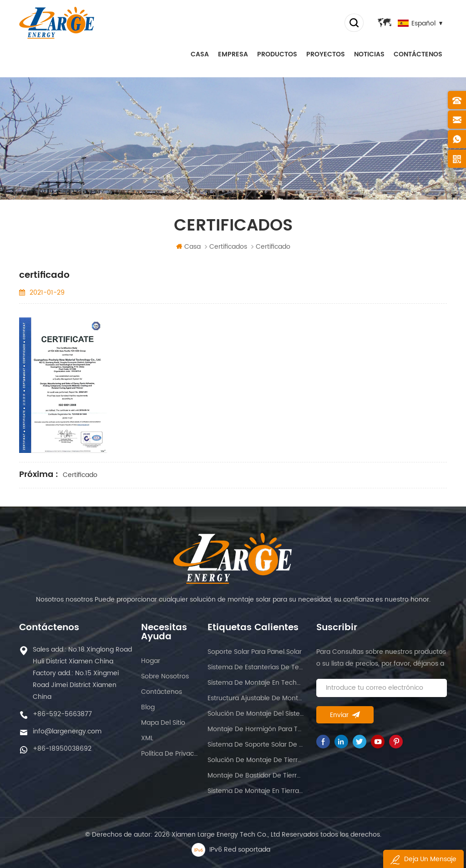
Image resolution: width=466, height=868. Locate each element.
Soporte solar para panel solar (255, 652)
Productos (277, 54)
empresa (233, 54)
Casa (200, 54)
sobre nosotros (165, 676)
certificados (228, 247)
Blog (148, 707)
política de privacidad (170, 754)
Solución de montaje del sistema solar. (256, 714)
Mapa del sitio (163, 723)
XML (147, 738)
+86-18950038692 (62, 749)
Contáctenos (418, 54)
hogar (151, 661)
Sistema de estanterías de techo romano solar (256, 667)
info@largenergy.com (67, 731)
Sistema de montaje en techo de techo (256, 683)
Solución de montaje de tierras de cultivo (256, 760)
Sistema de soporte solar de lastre (256, 745)
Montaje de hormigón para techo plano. (256, 729)
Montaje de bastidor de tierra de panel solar (256, 775)
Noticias (369, 54)
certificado (80, 475)
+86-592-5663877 (62, 714)
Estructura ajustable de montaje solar (256, 698)
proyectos (326, 54)
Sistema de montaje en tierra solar (256, 791)
